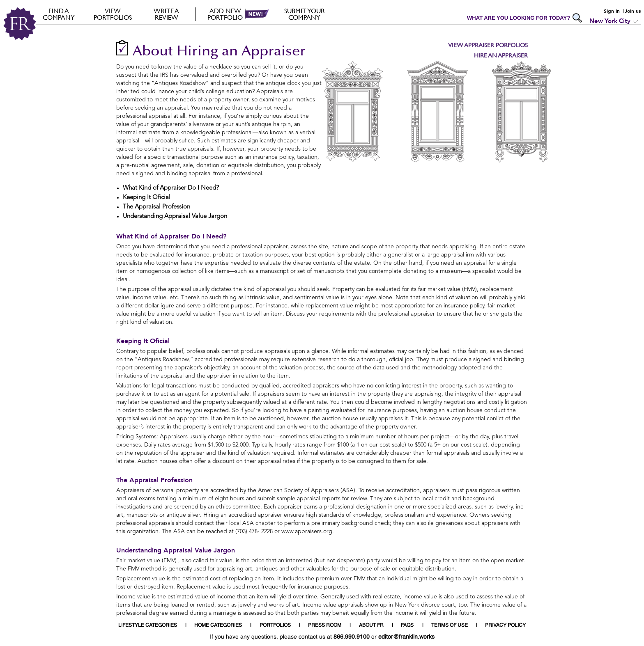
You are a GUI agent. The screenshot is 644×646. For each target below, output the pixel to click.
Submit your (305, 14)
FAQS (407, 625)
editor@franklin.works (406, 637)
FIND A (59, 14)
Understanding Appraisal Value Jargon (176, 550)
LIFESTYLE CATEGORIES (148, 625)
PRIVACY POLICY (505, 625)
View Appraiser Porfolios (488, 45)
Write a (167, 14)
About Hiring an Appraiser (219, 52)
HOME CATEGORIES (218, 625)
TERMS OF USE (450, 625)
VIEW (113, 14)
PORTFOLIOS (275, 625)
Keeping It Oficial (143, 341)
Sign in (612, 11)
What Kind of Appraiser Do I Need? (171, 236)
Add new (225, 14)
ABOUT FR (371, 625)
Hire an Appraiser (501, 55)
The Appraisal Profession (154, 480)
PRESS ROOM (325, 625)
